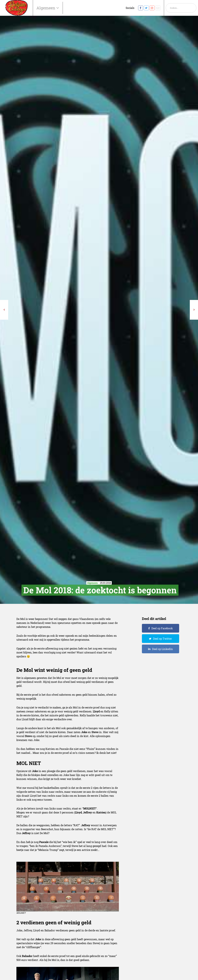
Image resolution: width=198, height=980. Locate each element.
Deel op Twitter (162, 639)
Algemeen (46, 8)
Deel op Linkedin (162, 649)
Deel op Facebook (162, 628)
